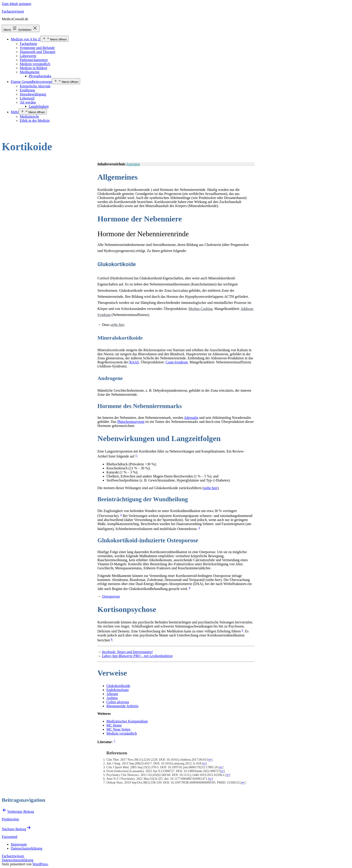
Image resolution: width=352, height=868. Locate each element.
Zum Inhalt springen (16, 4)
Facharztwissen (13, 11)
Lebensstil (27, 98)
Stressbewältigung (33, 94)
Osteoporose (111, 596)
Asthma (112, 698)
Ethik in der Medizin (35, 120)
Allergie (112, 694)
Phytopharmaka (40, 76)
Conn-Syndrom (177, 362)
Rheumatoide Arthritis (122, 706)
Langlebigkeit (39, 106)
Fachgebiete (28, 44)
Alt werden (28, 102)
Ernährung (27, 90)
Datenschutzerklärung (18, 860)
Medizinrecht (29, 116)
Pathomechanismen (34, 60)
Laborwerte (28, 56)
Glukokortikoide (118, 686)
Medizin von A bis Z (26, 39)
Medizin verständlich (35, 64)
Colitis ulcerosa (118, 702)
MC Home (114, 725)
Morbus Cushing (201, 309)
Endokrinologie (118, 690)
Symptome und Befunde (37, 48)
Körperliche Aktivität (35, 86)
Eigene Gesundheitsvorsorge (31, 82)
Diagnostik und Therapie (38, 52)
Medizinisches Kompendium (127, 721)
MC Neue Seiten (118, 729)
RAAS (134, 362)
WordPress (40, 864)
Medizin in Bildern (33, 68)
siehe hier (117, 325)
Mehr (15, 112)
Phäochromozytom (131, 422)
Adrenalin (191, 418)
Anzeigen (133, 164)
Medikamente (30, 72)
